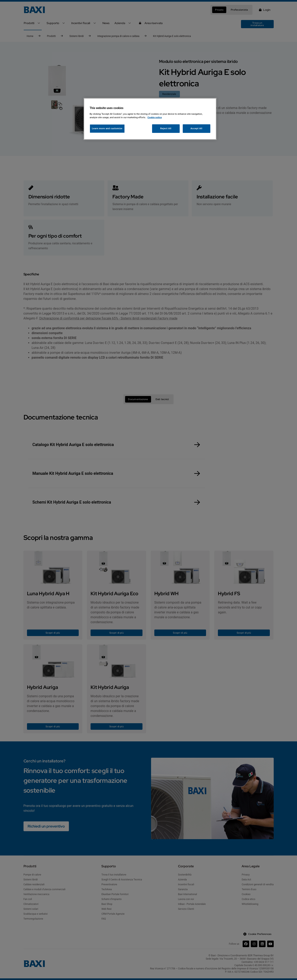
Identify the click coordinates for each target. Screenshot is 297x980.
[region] (150, 119)
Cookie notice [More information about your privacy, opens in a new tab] (155, 117)
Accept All (196, 128)
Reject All (166, 128)
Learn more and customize (107, 128)
